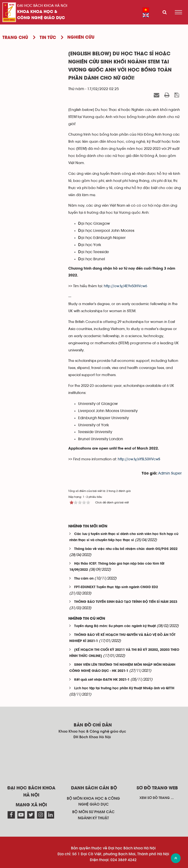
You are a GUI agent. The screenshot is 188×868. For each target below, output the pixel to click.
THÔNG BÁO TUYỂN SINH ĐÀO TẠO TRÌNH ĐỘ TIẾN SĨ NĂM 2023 (126, 602)
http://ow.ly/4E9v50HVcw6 (125, 286)
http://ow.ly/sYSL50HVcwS (139, 459)
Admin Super (170, 473)
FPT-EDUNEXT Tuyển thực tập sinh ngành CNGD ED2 (116, 587)
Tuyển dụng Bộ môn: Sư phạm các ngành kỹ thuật (115, 626)
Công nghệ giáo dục (41, 18)
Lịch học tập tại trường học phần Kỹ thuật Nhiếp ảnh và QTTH (124, 688)
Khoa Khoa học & (37, 12)
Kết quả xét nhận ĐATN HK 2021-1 (102, 680)
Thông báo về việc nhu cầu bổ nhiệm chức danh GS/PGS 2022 (126, 549)
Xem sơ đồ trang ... (157, 798)
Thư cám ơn (84, 579)
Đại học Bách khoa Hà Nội (42, 6)
